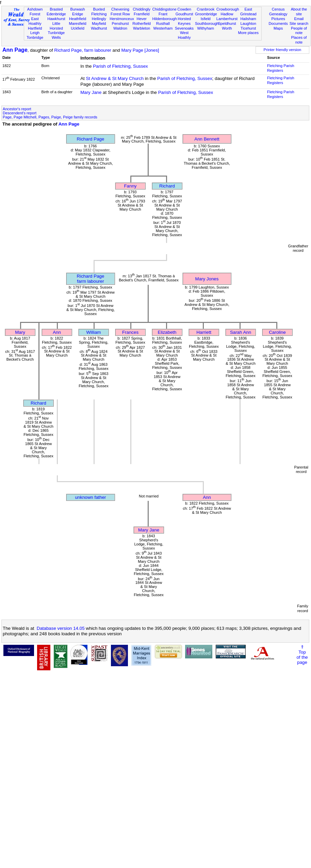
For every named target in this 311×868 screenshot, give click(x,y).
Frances (130, 332)
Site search (299, 23)
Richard (167, 186)
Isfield (206, 19)
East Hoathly (35, 21)
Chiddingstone (165, 9)
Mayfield (99, 23)
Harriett (204, 332)
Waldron (120, 28)
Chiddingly (142, 9)
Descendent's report (20, 113)
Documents (278, 23)
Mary (20, 332)
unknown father (90, 497)
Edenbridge (56, 14)
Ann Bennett (207, 139)
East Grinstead (248, 12)
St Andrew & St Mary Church (115, 78)
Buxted (99, 9)
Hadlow (227, 14)
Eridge (78, 14)
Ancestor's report (17, 109)
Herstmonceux (122, 19)
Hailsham (248, 19)
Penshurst (120, 23)
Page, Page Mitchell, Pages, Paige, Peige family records (50, 117)
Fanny (130, 186)
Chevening (120, 9)
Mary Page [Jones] (140, 50)
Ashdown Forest (35, 12)
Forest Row (120, 14)
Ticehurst (248, 28)
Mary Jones (207, 279)
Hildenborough (165, 19)
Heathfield (78, 19)
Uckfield (78, 28)
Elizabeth (167, 332)
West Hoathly (184, 35)
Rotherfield (142, 23)
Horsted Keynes (184, 21)
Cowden (184, 9)
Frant (163, 14)
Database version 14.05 (61, 628)
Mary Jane (91, 92)
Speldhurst (227, 23)
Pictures (278, 19)
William (94, 332)
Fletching (99, 14)
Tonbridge (35, 37)
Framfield (142, 14)
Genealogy (278, 14)
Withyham (206, 28)
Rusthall (163, 23)
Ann (57, 332)
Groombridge (206, 14)
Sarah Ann (241, 332)
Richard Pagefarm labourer (91, 279)
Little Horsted (56, 26)
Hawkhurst (56, 19)
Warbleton (142, 28)
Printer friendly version (283, 50)
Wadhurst (99, 28)
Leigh (35, 33)
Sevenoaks (184, 28)
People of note (299, 31)
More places (248, 33)
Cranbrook (206, 9)
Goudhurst (184, 14)
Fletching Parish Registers (281, 68)
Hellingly (99, 19)
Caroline (277, 332)
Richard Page (91, 139)
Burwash (77, 9)
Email (299, 19)
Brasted (56, 9)
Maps (278, 28)
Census (278, 9)
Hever (142, 19)
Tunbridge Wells (56, 35)
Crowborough (228, 9)
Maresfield (77, 23)
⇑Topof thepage (302, 655)
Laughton (248, 23)
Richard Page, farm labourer (83, 50)
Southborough (207, 23)
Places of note (299, 40)
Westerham (163, 28)
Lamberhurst (227, 19)
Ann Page (15, 50)
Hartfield (35, 28)
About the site (299, 12)
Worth (227, 28)
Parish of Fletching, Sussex (120, 66)
